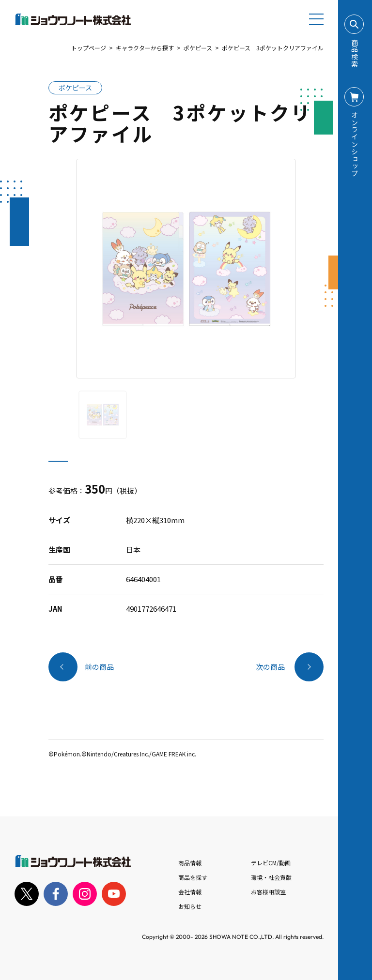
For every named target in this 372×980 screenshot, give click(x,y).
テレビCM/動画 (271, 863)
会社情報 (190, 892)
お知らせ (190, 906)
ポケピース (198, 48)
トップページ (89, 48)
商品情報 (190, 863)
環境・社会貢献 (271, 877)
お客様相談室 (268, 892)
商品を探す (193, 877)
